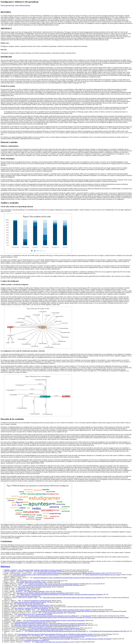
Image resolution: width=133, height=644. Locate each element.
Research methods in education (36, 591)
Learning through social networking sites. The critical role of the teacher (42, 585)
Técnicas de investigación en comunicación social (37, 601)
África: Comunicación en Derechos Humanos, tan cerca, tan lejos (103, 575)
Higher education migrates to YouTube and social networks (30, 602)
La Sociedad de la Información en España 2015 (36, 640)
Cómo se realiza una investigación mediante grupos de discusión (31, 605)
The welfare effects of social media (47, 572)
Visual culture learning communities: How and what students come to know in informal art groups (70, 598)
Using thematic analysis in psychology (30, 581)
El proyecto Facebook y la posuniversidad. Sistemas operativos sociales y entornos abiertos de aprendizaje (56, 620)
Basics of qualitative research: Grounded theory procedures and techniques (43, 630)
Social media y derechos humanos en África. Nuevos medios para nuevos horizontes (36, 575)
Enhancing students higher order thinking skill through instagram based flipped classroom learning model (57, 631)
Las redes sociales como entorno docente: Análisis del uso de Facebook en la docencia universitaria (46, 637)
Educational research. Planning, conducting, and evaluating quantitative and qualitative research (43, 593)
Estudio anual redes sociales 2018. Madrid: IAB (30, 604)
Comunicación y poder (24, 590)
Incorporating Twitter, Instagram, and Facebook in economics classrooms (42, 570)
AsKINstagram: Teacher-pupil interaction (42, 607)
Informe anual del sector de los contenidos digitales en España (35, 614)
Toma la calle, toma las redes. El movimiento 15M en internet (35, 587)
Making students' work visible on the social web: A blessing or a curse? (55, 642)
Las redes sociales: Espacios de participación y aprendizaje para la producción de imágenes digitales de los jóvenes (68, 573)
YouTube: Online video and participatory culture (33, 582)
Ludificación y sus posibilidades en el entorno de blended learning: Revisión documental (72, 636)
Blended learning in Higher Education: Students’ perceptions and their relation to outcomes (66, 610)
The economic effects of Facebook (54, 613)
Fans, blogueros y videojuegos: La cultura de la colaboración (31, 608)
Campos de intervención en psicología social (28, 596)
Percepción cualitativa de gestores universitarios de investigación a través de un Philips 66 (53, 616)
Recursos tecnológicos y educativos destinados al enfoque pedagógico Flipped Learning (55, 628)
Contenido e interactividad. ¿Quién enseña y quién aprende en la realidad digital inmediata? (54, 584)
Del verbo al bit (87, 616)
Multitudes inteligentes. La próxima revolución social (31, 622)
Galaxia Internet (22, 588)
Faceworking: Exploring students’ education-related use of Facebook (33, 627)
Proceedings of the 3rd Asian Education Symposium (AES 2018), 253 (110, 631)
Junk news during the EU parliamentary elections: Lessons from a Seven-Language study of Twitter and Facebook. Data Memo (70, 611)
